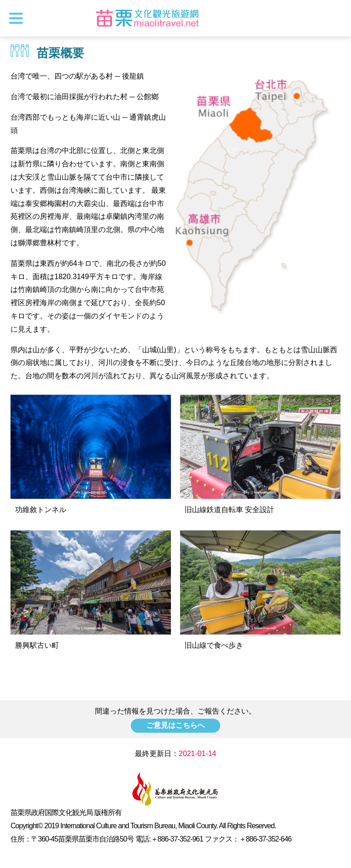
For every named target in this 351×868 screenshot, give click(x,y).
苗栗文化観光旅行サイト (148, 18)
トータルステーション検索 (336, 18)
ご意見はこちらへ (175, 725)
